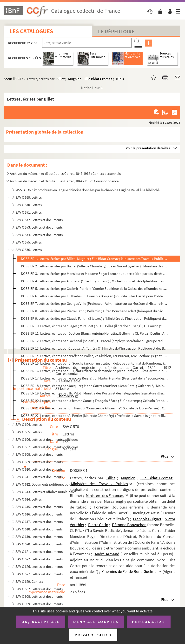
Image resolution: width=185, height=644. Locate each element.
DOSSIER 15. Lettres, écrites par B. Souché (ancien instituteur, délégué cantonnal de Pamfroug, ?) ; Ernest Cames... (94, 363)
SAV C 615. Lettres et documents (39, 507)
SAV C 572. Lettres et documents (39, 220)
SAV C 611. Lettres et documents (39, 477)
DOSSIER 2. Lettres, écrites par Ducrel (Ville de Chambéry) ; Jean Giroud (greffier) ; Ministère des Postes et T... (94, 266)
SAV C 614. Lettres (29, 499)
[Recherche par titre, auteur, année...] (87, 43)
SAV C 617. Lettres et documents (39, 522)
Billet (60, 79)
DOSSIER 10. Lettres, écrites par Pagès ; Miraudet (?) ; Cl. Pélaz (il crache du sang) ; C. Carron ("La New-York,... (94, 326)
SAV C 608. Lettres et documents (39, 454)
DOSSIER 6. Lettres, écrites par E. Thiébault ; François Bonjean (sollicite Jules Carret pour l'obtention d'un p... (94, 296)
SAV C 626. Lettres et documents (39, 566)
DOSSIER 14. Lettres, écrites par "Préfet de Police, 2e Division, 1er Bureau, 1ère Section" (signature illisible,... (94, 356)
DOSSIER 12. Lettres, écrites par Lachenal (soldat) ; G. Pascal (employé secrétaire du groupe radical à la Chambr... (94, 341)
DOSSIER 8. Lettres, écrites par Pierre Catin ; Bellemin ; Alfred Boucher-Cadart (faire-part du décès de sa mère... (94, 311)
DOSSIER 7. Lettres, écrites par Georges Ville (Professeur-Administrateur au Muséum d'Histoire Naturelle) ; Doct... (94, 303)
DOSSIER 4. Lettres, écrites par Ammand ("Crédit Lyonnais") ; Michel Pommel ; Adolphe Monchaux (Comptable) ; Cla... (94, 281)
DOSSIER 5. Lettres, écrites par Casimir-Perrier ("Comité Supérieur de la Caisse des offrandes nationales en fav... (94, 288)
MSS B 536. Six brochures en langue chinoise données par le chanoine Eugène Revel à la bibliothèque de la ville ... (89, 190)
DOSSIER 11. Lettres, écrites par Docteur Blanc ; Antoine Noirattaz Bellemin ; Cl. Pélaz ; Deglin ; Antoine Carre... (94, 333)
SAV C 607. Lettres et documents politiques (47, 447)
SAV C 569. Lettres (29, 197)
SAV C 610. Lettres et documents (39, 469)
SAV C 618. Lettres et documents (39, 529)
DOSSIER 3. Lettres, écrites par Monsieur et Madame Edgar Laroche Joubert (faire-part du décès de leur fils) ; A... (94, 274)
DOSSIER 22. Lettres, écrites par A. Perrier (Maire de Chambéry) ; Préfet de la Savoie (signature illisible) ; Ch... (94, 416)
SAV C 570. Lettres (29, 205)
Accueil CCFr (13, 79)
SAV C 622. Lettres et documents (39, 559)
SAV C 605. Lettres (29, 432)
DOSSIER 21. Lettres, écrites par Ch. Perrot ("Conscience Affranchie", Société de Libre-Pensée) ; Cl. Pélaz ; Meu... (94, 408)
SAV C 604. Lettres (29, 424)
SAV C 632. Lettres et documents (39, 589)
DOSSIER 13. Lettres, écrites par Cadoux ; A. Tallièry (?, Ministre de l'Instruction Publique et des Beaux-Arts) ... (94, 348)
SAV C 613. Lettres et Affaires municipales (46, 492)
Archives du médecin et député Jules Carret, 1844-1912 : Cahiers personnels (65, 173)
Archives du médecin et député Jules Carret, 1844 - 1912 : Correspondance (64, 181)
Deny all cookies (96, 622)
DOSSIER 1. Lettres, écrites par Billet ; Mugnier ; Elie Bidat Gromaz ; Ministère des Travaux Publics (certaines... (94, 259)
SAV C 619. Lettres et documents (39, 537)
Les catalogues (31, 31)
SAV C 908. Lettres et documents (39, 596)
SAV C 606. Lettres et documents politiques (47, 439)
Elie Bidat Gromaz (98, 79)
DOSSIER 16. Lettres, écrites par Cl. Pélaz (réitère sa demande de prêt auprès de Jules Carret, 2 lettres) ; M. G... (94, 371)
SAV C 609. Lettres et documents (39, 462)
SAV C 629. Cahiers (29, 581)
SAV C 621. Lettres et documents (39, 552)
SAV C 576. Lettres (29, 250)
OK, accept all (41, 622)
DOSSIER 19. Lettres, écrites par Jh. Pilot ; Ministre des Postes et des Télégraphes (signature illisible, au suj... (94, 393)
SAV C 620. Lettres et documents (39, 544)
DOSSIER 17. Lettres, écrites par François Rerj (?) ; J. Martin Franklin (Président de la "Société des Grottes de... (94, 378)
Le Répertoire (116, 31)
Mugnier (75, 79)
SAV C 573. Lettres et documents (39, 227)
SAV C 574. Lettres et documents (39, 235)
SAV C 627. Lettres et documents (39, 574)
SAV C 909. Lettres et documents (39, 604)
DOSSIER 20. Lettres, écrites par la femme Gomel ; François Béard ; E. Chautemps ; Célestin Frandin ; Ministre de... (94, 401)
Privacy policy (93, 635)
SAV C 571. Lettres (29, 212)
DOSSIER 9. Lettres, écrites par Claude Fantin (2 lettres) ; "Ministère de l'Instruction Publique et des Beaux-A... (94, 318)
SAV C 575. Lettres (29, 242)
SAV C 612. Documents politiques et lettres (47, 484)
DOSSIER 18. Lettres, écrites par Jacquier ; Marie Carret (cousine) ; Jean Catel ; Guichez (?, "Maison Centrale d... (94, 386)
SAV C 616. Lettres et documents (39, 514)
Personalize (149, 622)
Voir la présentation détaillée (148, 148)
